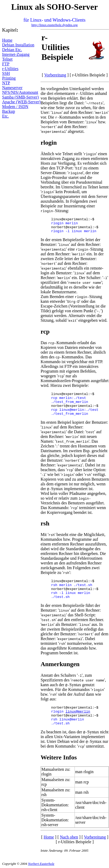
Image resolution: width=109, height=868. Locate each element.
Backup (9, 111)
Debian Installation (18, 45)
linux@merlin (78, 712)
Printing (9, 78)
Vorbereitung (55, 75)
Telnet (7, 59)
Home (7, 40)
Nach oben (69, 837)
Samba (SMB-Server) (20, 97)
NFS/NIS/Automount (20, 92)
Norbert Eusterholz (41, 864)
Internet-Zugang (16, 54)
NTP (6, 83)
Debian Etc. (12, 50)
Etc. (5, 116)
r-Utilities (10, 69)
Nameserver (12, 88)
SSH (6, 73)
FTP (6, 64)
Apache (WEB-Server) (21, 102)
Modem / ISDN (15, 107)
